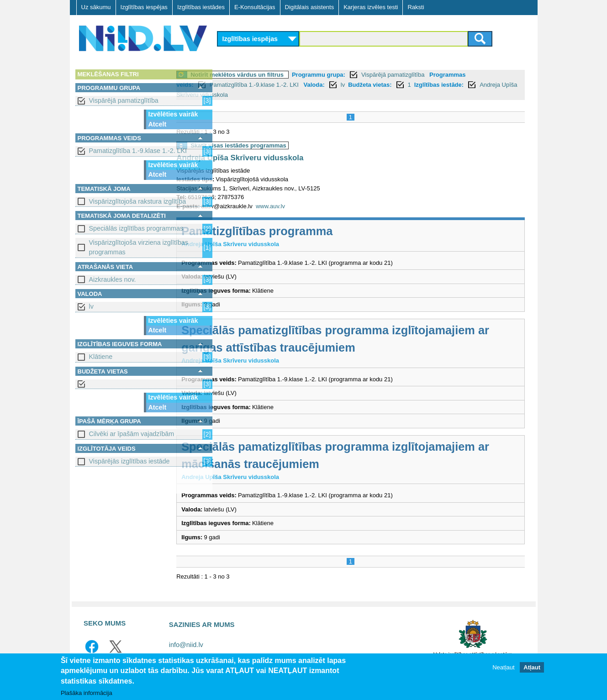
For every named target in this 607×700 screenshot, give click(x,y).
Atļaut (532, 668)
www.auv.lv (313, 206)
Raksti (416, 7)
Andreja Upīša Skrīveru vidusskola (303, 95)
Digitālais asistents (310, 7)
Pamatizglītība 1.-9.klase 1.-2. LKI (138, 151)
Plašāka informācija (87, 693)
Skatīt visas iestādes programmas (282, 145)
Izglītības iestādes (201, 7)
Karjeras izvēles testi (371, 7)
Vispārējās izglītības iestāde (129, 461)
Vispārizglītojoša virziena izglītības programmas (139, 247)
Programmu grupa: (362, 75)
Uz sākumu (96, 7)
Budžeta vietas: (413, 85)
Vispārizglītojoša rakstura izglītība (138, 201)
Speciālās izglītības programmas (136, 228)
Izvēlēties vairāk (173, 114)
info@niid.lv (186, 645)
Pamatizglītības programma (300, 231)
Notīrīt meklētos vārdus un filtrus (280, 75)
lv (91, 306)
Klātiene (101, 357)
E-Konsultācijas (255, 7)
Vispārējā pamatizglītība (124, 100)
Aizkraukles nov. (113, 279)
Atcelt (158, 124)
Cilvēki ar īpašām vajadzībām (132, 434)
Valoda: (357, 85)
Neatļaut (503, 668)
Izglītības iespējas (144, 7)
